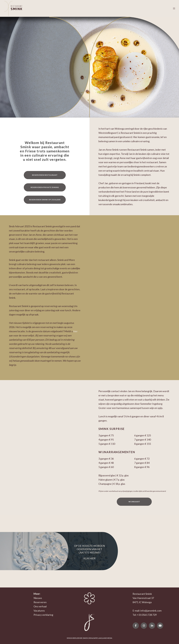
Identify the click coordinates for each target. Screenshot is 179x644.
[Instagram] (144, 626)
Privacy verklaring (43, 615)
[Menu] (172, 8)
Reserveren (40, 602)
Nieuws (38, 598)
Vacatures (39, 611)
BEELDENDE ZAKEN (81, 638)
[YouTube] (160, 626)
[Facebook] (136, 626)
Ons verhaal (40, 606)
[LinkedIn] (152, 626)
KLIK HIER (89, 558)
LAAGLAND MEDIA (105, 638)
